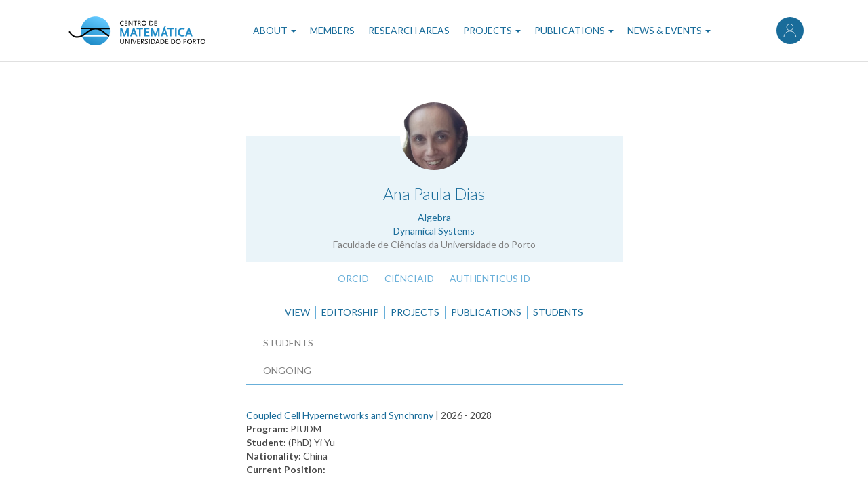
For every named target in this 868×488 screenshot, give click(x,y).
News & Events (669, 30)
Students (558, 312)
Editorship (350, 312)
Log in (790, 30)
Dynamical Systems (434, 231)
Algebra (434, 217)
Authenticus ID (490, 278)
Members (332, 30)
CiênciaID (409, 278)
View (297, 312)
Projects (492, 30)
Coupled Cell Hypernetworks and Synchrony (340, 415)
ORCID (353, 278)
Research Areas (409, 30)
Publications (574, 30)
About (275, 30)
